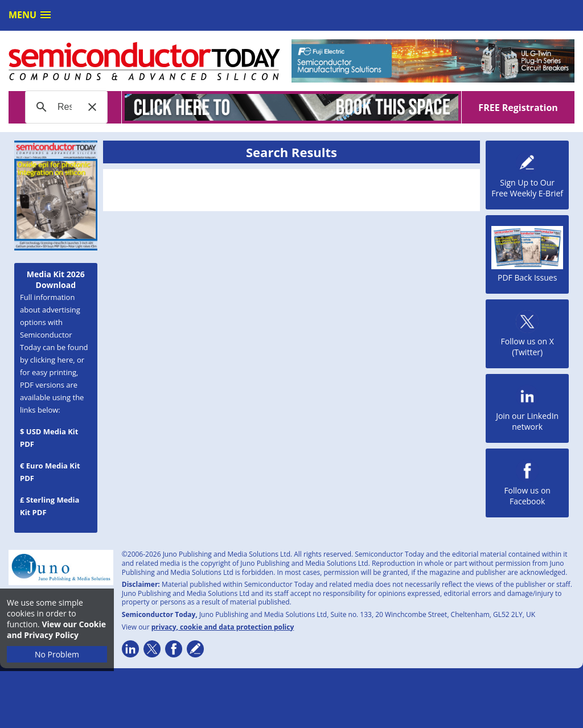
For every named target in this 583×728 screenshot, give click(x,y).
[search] (65, 107)
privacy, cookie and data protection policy (223, 627)
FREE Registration (518, 108)
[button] (92, 107)
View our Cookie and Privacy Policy (56, 630)
